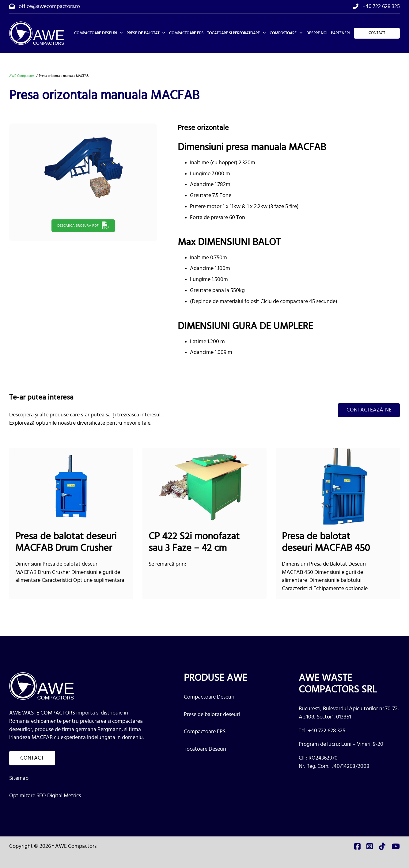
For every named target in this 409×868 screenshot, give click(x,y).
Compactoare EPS (186, 33)
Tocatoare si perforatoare (233, 33)
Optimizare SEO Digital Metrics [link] (45, 796)
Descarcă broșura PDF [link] (83, 226)
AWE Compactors (22, 76)
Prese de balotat (143, 33)
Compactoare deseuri (95, 33)
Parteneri (340, 33)
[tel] (376, 7)
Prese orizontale (203, 128)
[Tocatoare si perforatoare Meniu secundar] (264, 33)
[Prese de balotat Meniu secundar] (164, 33)
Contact (377, 33)
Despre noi (317, 33)
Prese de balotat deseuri (212, 714)
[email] (45, 7)
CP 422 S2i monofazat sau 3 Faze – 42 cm (194, 542)
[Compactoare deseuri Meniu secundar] (121, 33)
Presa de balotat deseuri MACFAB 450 (326, 542)
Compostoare (283, 33)
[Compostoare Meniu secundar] (301, 33)
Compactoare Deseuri (209, 697)
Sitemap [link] (19, 778)
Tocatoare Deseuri (205, 749)
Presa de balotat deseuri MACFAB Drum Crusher (66, 542)
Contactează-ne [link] (369, 410)
